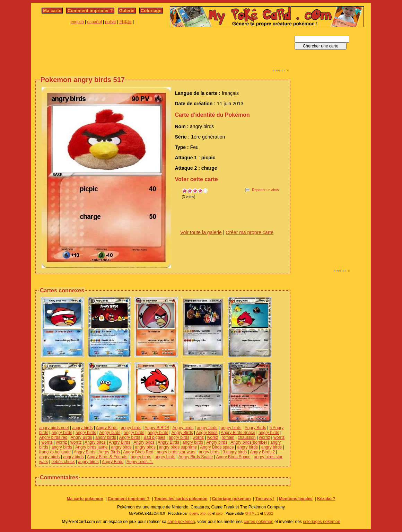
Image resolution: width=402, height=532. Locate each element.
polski (110, 22)
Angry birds (183, 428)
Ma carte (52, 11)
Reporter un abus (265, 190)
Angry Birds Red (138, 452)
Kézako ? (326, 499)
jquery (193, 513)
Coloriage (151, 11)
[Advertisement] (163, 51)
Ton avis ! (265, 499)
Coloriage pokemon (231, 499)
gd (209, 513)
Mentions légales (296, 499)
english (77, 22)
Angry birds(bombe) (249, 442)
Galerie (127, 11)
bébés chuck (63, 462)
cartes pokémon (258, 522)
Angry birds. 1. (140, 462)
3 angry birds (235, 452)
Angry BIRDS (157, 428)
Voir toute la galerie (201, 232)
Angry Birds (107, 428)
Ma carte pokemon (85, 499)
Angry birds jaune (91, 447)
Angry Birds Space (238, 433)
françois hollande (55, 452)
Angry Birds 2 (262, 452)
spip (219, 513)
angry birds (82, 428)
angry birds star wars (176, 452)
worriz (198, 437)
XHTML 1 (252, 513)
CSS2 (269, 513)
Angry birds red (53, 437)
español (95, 22)
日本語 (125, 22)
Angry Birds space (217, 447)
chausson (247, 437)
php (203, 513)
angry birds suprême (178, 447)
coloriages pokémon (321, 522)
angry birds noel (54, 428)
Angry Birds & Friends (107, 457)
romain (228, 437)
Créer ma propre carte (250, 232)
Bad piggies (154, 437)
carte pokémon (181, 522)
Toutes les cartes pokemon (181, 499)
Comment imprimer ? (90, 11)
